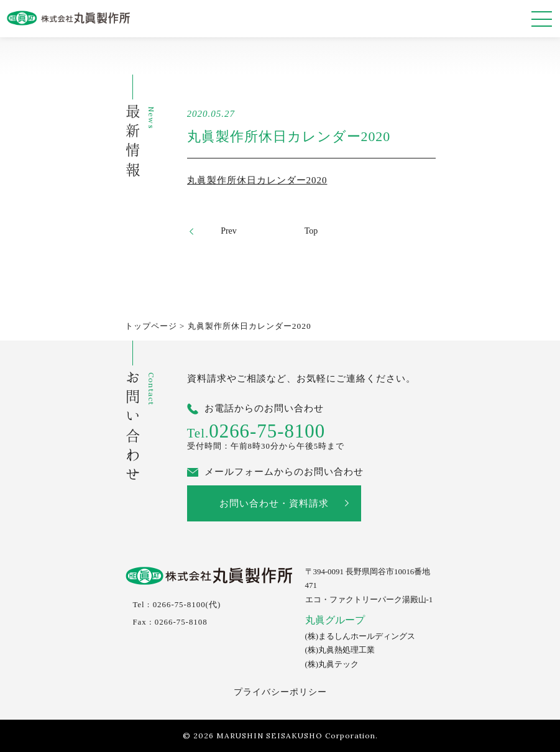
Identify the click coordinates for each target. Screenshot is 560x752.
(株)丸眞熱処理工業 (340, 650)
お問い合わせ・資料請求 (274, 503)
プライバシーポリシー (280, 692)
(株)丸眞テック (332, 664)
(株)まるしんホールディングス (360, 636)
